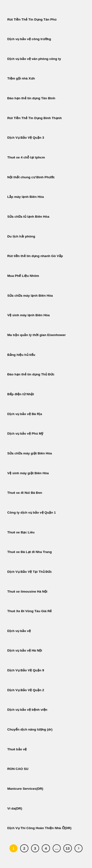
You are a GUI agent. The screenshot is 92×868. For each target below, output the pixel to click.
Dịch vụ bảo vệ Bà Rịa (25, 414)
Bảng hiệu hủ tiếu (21, 355)
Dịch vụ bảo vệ (19, 631)
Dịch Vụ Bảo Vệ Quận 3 (26, 138)
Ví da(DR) (15, 808)
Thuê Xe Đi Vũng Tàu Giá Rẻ (29, 611)
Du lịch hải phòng (21, 236)
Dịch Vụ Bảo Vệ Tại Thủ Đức (30, 572)
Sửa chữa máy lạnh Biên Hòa (30, 296)
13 (68, 848)
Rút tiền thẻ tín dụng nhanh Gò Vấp (35, 256)
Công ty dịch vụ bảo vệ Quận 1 (32, 513)
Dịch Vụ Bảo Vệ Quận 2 (26, 690)
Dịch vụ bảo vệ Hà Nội (25, 650)
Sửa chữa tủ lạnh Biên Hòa (28, 217)
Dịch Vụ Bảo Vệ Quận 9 (26, 670)
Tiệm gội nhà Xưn (21, 78)
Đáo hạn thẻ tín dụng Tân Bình (31, 98)
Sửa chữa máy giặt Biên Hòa (30, 453)
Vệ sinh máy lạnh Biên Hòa (29, 315)
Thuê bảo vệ (17, 749)
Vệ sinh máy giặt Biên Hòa (29, 473)
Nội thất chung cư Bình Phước (31, 177)
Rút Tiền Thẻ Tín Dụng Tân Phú (32, 19)
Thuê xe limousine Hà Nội (27, 592)
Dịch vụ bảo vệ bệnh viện (27, 710)
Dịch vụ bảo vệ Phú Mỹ (25, 434)
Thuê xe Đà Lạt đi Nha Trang (29, 552)
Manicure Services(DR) (25, 789)
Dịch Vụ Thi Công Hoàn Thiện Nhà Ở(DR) (39, 828)
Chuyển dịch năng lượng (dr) (30, 729)
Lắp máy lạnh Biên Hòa (25, 197)
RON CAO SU (18, 769)
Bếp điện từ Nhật (21, 394)
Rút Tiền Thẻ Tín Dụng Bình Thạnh (35, 118)
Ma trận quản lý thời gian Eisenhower (37, 335)
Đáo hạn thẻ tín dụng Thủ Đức (31, 374)
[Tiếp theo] (79, 848)
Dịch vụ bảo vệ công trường (29, 39)
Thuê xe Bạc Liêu (21, 532)
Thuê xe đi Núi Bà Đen (25, 493)
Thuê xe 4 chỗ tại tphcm (26, 157)
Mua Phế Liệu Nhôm (23, 276)
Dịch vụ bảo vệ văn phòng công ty (34, 59)
